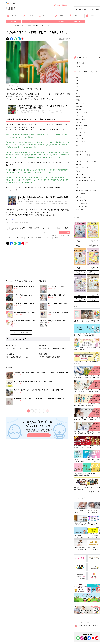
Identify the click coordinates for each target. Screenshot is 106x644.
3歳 (18, 238)
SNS (45, 22)
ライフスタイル (80, 129)
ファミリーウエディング (83, 132)
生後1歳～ (79, 66)
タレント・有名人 (81, 142)
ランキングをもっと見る (21, 332)
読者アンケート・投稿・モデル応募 (86, 161)
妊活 (97, 10)
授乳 (77, 93)
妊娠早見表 (12, 16)
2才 (50, 177)
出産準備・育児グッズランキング (85, 181)
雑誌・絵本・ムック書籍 (83, 155)
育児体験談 (56, 238)
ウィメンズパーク (47, 238)
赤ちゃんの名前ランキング (83, 177)
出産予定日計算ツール (82, 168)
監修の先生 (79, 197)
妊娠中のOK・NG (81, 174)
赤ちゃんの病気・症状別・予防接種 (86, 190)
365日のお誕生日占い (82, 165)
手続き (78, 187)
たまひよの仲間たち (82, 203)
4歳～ (22, 238)
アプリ (29, 22)
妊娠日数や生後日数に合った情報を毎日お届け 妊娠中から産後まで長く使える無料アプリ (39, 431)
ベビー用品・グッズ (82, 113)
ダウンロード (39, 435)
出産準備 (58, 16)
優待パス (90, 16)
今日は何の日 (38, 238)
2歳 (14, 238)
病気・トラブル (80, 103)
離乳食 (74, 16)
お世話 (78, 100)
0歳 (77, 77)
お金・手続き (28, 16)
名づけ (42, 16)
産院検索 (78, 171)
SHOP (57, 5)
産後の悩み (79, 106)
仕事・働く (79, 122)
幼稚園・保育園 (80, 119)
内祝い (65, 5)
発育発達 (78, 110)
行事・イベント (80, 116)
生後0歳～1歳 (80, 63)
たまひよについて (81, 152)
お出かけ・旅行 (29, 238)
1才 (14, 170)
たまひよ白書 (80, 210)
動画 (77, 145)
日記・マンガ (80, 139)
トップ (7, 26)
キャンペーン (61, 22)
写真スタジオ (77, 22)
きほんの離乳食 (80, 194)
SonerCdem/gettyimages (12, 86)
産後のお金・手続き (82, 126)
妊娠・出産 (78, 10)
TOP (71, 10)
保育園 (39, 162)
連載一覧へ (92, 492)
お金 (77, 184)
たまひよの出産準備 (82, 207)
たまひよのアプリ (81, 200)
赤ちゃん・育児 (88, 10)
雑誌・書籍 (13, 22)
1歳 (9, 238)
